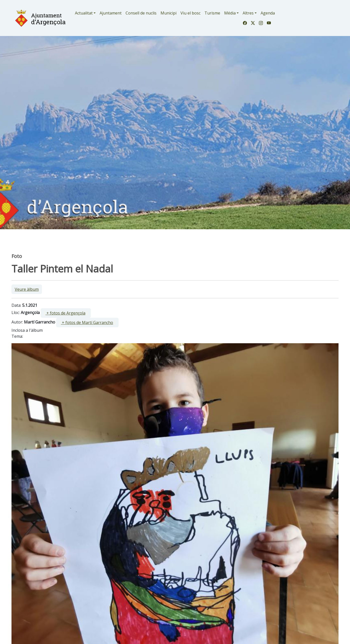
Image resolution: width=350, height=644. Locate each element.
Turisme (212, 13)
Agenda (268, 13)
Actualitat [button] (84, 13)
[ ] (66, 313)
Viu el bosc (190, 13)
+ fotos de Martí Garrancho (87, 322)
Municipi (169, 13)
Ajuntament (111, 13)
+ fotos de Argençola (65, 313)
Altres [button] (248, 13)
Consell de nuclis (141, 13)
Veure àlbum (27, 289)
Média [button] (230, 13)
